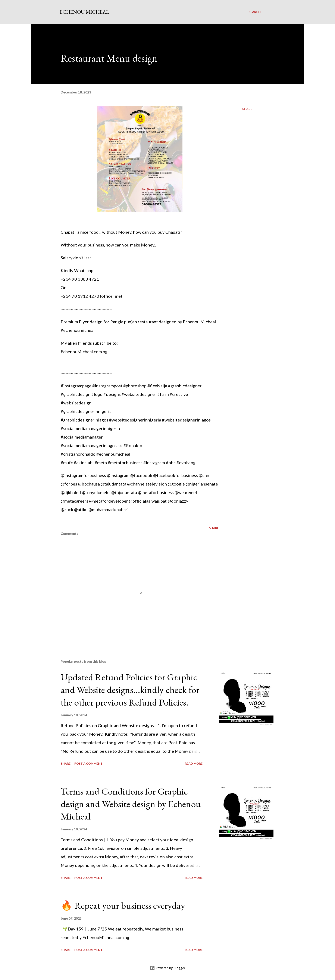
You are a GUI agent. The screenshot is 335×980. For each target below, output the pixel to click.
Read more (194, 763)
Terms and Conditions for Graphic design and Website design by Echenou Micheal (131, 804)
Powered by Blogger (167, 968)
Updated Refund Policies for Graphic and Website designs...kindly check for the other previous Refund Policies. (130, 690)
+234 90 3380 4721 (80, 279)
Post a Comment (88, 763)
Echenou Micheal (84, 12)
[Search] (255, 12)
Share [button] (247, 109)
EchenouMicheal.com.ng (84, 351)
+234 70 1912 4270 (80, 296)
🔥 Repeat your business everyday (123, 905)
